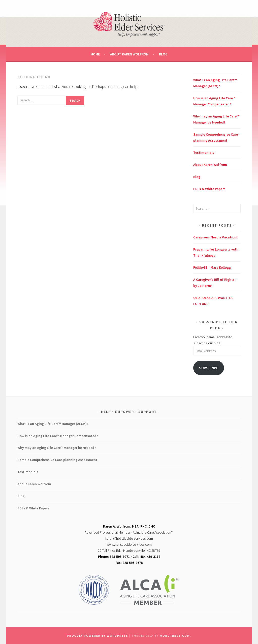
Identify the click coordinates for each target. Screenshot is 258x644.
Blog (163, 54)
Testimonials (204, 152)
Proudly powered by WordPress (98, 636)
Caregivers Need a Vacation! (215, 237)
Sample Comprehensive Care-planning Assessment (57, 460)
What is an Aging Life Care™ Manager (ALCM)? (53, 424)
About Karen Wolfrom (129, 54)
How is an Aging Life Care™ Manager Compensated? (58, 436)
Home (95, 54)
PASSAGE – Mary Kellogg (212, 267)
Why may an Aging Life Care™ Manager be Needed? (57, 448)
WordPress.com (175, 636)
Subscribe (209, 368)
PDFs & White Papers (209, 189)
